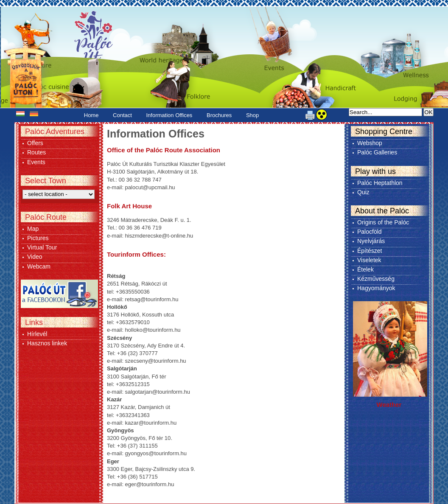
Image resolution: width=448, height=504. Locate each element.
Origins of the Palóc (383, 222)
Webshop (370, 143)
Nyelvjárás (371, 241)
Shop (252, 115)
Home (91, 115)
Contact (122, 115)
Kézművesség (376, 279)
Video (35, 257)
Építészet (370, 251)
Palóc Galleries (377, 152)
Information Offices (169, 115)
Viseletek (369, 260)
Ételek (365, 269)
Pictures (38, 238)
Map (33, 229)
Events (36, 162)
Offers (35, 143)
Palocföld (370, 232)
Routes (36, 152)
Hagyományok (376, 288)
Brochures (219, 115)
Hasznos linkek (47, 343)
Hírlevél (37, 334)
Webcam (39, 266)
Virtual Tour (42, 247)
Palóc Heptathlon (380, 183)
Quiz (363, 192)
